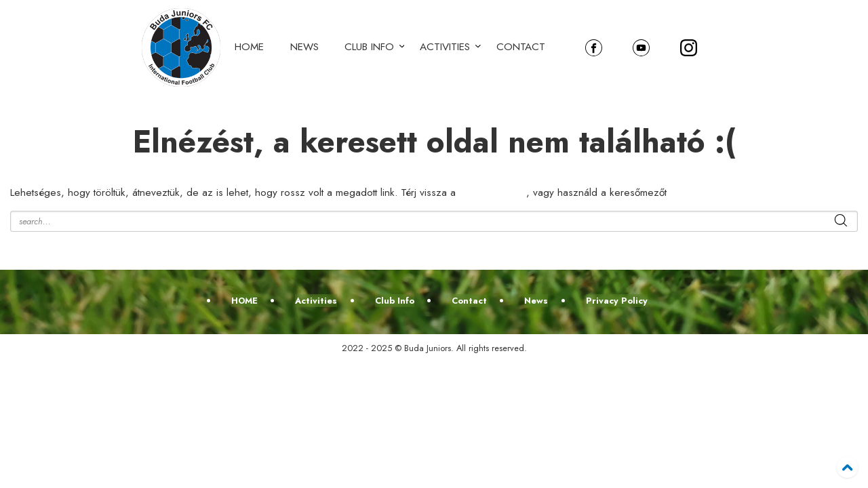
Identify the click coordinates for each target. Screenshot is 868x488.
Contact (521, 47)
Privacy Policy (617, 301)
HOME (249, 47)
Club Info (369, 47)
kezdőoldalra (493, 192)
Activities (445, 47)
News (304, 47)
